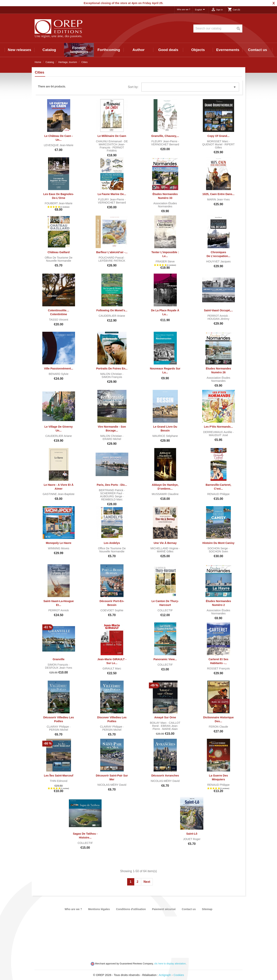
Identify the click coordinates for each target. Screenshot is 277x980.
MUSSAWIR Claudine (165, 494)
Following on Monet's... (112, 310)
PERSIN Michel (59, 730)
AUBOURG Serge (111, 496)
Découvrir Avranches (165, 776)
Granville (59, 659)
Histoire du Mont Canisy (218, 543)
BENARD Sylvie (58, 374)
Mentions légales (99, 909)
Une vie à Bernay (165, 543)
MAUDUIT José (219, 435)
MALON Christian (112, 374)
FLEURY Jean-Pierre (165, 141)
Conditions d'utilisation (131, 909)
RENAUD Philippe (219, 494)
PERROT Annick (218, 316)
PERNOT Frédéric (115, 149)
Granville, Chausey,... (165, 136)
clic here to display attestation (170, 964)
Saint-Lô (192, 834)
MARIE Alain (170, 729)
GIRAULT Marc (112, 668)
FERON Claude (219, 727)
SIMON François (112, 377)
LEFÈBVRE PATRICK (112, 261)
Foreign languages (79, 50)
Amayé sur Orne (165, 717)
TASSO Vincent (59, 320)
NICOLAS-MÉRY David (112, 785)
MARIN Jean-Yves (219, 199)
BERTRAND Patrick (111, 490)
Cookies (179, 975)
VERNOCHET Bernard (165, 144)
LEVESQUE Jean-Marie (59, 145)
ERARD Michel (112, 439)
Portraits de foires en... (112, 369)
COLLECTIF (165, 610)
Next (147, 882)
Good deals (168, 50)
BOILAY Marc (159, 723)
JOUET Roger (192, 839)
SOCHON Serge (218, 548)
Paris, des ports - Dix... (112, 485)
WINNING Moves (58, 548)
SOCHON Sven (219, 551)
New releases (20, 50)
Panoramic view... (165, 659)
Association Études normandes (165, 205)
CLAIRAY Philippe (58, 727)
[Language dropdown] (201, 10)
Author (139, 50)
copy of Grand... (218, 136)
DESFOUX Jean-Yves (59, 668)
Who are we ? (184, 9)
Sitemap (207, 909)
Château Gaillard (58, 252)
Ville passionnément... (59, 369)
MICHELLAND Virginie (165, 548)
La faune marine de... (112, 194)
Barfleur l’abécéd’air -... (112, 252)
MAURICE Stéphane (165, 436)
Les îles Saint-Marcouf (59, 776)
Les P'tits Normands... (218, 427)
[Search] (218, 28)
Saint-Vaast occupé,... (218, 310)
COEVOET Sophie (112, 610)
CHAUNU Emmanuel (109, 141)
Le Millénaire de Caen (112, 136)
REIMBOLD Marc (112, 499)
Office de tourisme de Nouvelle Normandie (58, 259)
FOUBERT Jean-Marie (58, 203)
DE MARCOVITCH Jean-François (113, 144)
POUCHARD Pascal (112, 258)
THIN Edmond (59, 781)
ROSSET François (218, 668)
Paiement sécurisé (164, 909)
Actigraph (165, 975)
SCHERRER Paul (112, 493)
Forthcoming (109, 50)
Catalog (49, 50)
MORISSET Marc (218, 141)
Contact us (257, 50)
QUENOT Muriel (213, 144)
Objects (198, 50)
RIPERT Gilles (225, 146)
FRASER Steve (165, 261)
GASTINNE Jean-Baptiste (59, 494)
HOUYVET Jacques (218, 261)
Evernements (228, 50)
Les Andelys (112, 543)
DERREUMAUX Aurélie (218, 432)
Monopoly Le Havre (59, 543)
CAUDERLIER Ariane (112, 316)
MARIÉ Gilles (165, 551)
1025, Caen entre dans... (218, 194)
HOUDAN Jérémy (219, 319)
